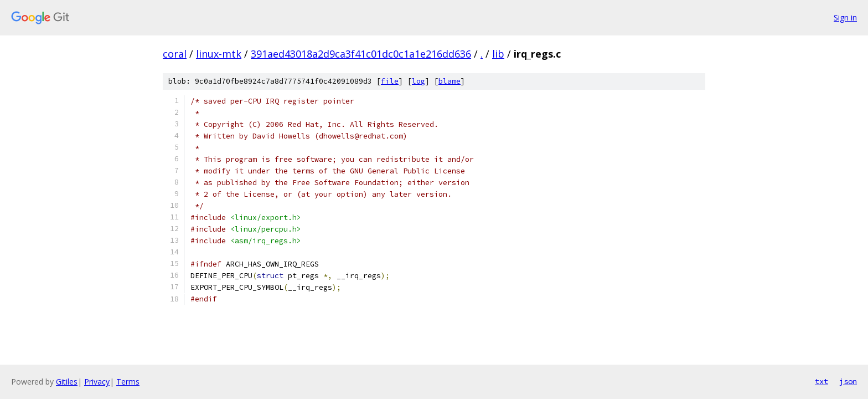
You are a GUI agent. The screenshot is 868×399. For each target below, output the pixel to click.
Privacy (97, 382)
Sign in (845, 17)
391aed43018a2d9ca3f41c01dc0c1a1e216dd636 (361, 54)
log (418, 81)
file (390, 81)
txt (821, 381)
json (848, 381)
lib (498, 54)
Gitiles (67, 382)
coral (175, 54)
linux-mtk (219, 54)
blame (449, 81)
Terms (128, 382)
